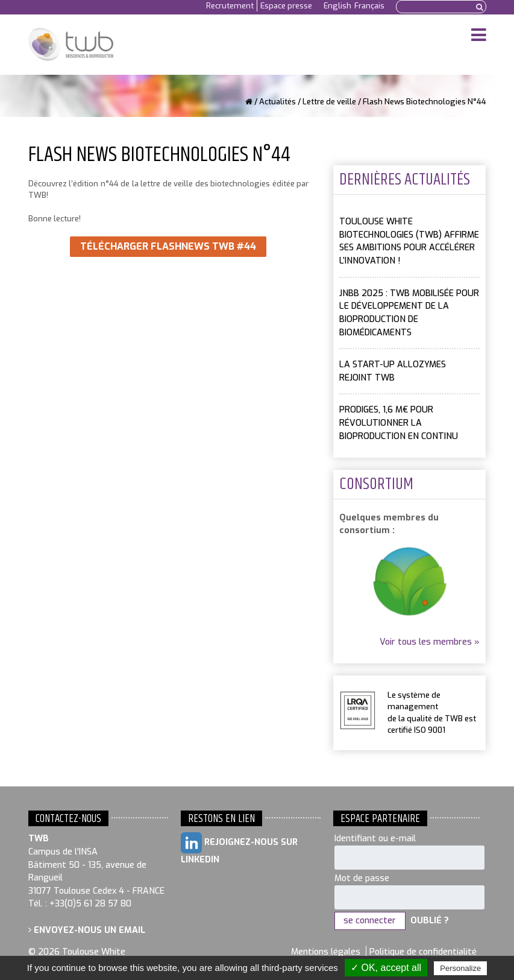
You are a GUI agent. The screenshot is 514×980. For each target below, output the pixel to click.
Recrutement (230, 6)
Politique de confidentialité (423, 952)
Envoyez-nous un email (87, 930)
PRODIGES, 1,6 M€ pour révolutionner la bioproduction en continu (399, 423)
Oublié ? (430, 921)
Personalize (460, 968)
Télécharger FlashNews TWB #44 (168, 246)
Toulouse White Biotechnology (71, 45)
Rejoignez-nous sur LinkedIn (239, 849)
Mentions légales (326, 952)
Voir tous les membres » (430, 642)
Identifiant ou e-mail (375, 839)
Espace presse (286, 6)
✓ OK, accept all (386, 968)
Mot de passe (362, 878)
